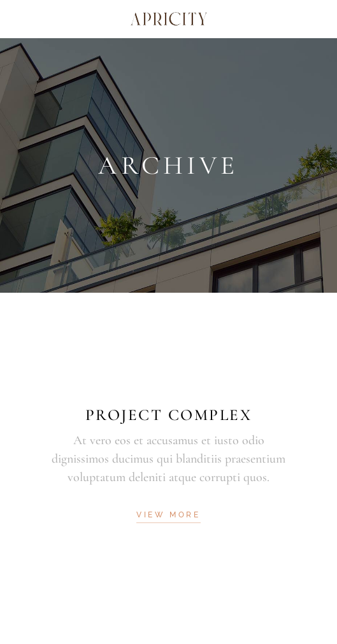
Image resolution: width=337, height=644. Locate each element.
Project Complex (169, 415)
